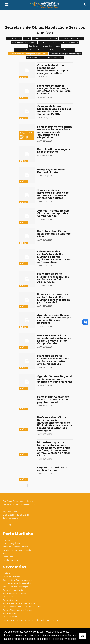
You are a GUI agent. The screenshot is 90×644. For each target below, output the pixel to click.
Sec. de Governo (10, 600)
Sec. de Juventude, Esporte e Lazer (19, 603)
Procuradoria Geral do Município (17, 583)
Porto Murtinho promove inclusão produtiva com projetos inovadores (53, 400)
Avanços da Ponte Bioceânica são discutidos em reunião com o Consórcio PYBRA (54, 110)
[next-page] (26, 485)
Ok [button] (82, 636)
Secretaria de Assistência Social (24, 42)
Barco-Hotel (8, 557)
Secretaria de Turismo (54, 58)
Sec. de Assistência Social (15, 593)
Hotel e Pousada (10, 560)
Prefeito (27, 38)
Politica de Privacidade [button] (64, 639)
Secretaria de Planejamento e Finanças (65, 54)
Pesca (6, 553)
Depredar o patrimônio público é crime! (52, 469)
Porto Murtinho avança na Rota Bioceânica (54, 151)
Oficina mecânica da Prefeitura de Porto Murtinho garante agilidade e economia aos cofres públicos (54, 257)
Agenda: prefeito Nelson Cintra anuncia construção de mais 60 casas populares (54, 319)
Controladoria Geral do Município (18, 580)
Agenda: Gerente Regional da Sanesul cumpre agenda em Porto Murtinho (55, 379)
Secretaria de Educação (48, 42)
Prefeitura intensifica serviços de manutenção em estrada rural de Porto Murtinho (54, 90)
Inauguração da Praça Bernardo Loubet (51, 171)
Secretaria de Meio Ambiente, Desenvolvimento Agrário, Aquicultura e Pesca (45, 50)
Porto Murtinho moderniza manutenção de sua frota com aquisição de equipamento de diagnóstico (55, 132)
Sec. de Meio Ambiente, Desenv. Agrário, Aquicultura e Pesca (30, 620)
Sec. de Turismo (10, 617)
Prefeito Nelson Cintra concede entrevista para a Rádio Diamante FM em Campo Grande (54, 339)
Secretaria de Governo (69, 42)
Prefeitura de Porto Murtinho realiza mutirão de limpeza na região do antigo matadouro (53, 360)
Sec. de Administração (13, 590)
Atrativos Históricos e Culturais (17, 550)
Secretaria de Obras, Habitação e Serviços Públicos (28, 54)
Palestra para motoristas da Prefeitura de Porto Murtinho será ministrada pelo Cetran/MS (54, 298)
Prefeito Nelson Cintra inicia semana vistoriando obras (54, 234)
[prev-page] (21, 485)
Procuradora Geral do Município (45, 38)
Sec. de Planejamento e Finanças (18, 610)
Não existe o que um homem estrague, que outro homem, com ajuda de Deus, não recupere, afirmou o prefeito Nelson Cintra (54, 449)
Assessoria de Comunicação (16, 587)
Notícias (24, 77)
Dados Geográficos (12, 543)
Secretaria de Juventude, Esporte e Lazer (45, 46)
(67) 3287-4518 (10, 518)
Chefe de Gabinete (14, 38)
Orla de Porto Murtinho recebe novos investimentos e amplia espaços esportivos (53, 69)
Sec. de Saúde (9, 613)
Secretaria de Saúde (35, 58)
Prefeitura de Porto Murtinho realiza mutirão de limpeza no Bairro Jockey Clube (53, 278)
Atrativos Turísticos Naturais (16, 547)
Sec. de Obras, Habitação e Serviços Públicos (23, 607)
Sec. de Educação (11, 597)
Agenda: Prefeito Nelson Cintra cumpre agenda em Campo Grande (54, 213)
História (6, 540)
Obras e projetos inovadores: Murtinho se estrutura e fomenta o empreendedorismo (53, 194)
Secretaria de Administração (71, 38)
